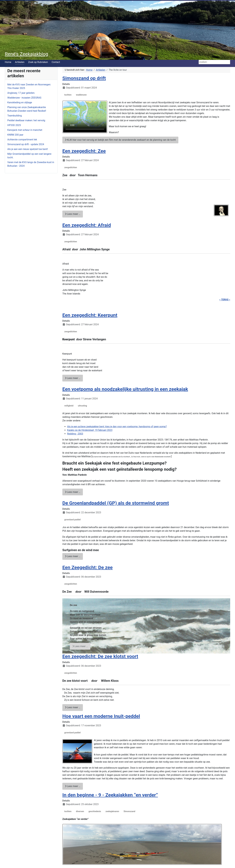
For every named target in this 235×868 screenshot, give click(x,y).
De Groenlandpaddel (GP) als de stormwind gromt (116, 503)
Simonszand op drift (84, 78)
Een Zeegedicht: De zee (88, 567)
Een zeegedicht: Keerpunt (90, 315)
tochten (68, 95)
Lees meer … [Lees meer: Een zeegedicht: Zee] (73, 214)
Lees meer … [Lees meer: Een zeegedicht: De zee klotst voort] (73, 707)
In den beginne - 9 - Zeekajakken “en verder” (110, 795)
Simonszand (129, 811)
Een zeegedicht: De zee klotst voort (100, 656)
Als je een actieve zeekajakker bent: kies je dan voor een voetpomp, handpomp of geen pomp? (117, 427)
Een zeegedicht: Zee (84, 151)
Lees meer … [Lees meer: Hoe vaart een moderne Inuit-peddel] (73, 786)
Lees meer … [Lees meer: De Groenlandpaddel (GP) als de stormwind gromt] (73, 556)
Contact (56, 62)
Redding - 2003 (75, 434)
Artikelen (20, 62)
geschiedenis (95, 811)
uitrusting (83, 406)
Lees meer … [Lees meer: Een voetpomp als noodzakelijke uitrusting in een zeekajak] (73, 492)
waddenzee (81, 95)
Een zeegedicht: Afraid (87, 225)
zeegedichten (71, 167)
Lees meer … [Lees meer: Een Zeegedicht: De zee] (80, 646)
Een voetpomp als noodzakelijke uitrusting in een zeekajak (125, 389)
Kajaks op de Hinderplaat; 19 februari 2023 (90, 430)
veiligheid (69, 406)
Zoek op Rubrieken (38, 62)
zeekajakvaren (112, 811)
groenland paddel (72, 520)
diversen (80, 811)
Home (8, 62)
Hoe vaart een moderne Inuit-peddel (101, 716)
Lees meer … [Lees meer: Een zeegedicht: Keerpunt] (73, 378)
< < (225, 300)
